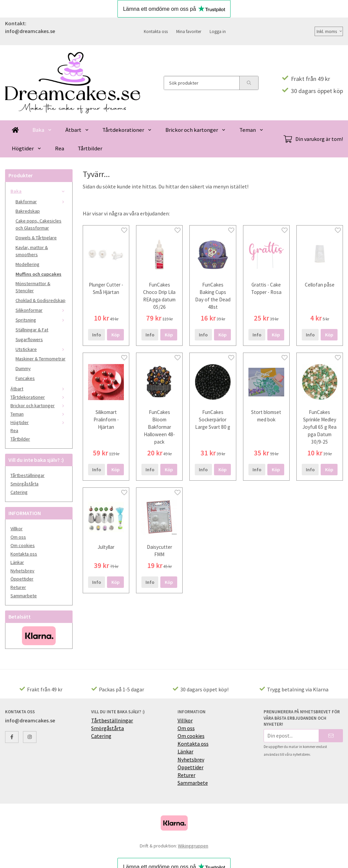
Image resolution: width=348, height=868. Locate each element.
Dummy (23, 368)
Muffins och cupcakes (38, 274)
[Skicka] (331, 736)
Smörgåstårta (24, 484)
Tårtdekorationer (127, 130)
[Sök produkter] (202, 83)
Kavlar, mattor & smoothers (32, 251)
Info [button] (97, 335)
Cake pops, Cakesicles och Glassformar (38, 224)
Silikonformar (41, 310)
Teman (251, 130)
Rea (60, 148)
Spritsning (41, 320)
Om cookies (23, 545)
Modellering (28, 264)
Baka (42, 130)
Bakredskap (28, 211)
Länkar (17, 562)
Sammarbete (24, 596)
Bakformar (41, 202)
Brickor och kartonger (196, 130)
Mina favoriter (189, 31)
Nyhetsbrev (22, 571)
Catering (19, 492)
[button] (115, 335)
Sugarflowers (29, 339)
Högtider (27, 148)
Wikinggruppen (193, 846)
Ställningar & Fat (32, 330)
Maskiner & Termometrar (41, 359)
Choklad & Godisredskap (41, 300)
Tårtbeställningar (28, 475)
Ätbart (77, 130)
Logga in (218, 31)
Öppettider (22, 579)
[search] (249, 83)
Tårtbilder (90, 148)
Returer (18, 587)
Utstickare (41, 349)
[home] (15, 130)
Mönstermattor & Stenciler (33, 287)
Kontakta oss (156, 31)
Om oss (18, 537)
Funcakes (25, 378)
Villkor (17, 529)
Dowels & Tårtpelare (36, 238)
